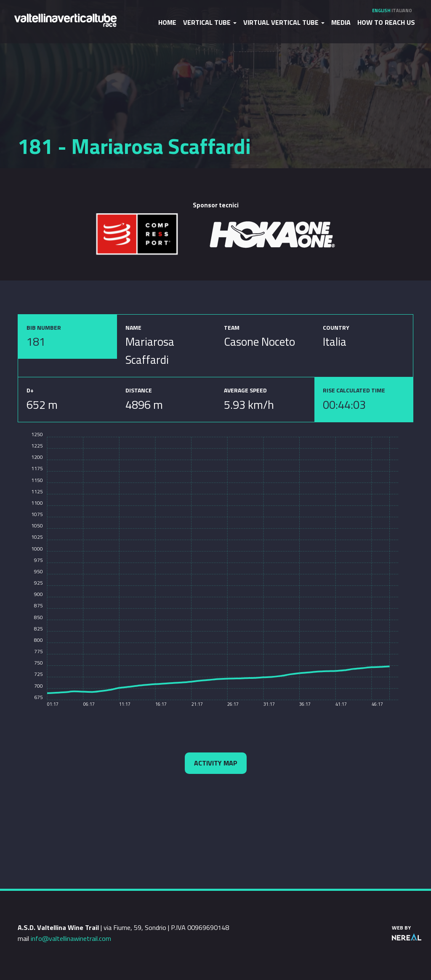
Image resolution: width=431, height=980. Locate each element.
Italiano (402, 11)
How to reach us (386, 22)
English (381, 11)
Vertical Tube (210, 22)
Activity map (216, 763)
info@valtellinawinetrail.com (71, 938)
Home (167, 22)
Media (341, 22)
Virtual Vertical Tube (284, 22)
